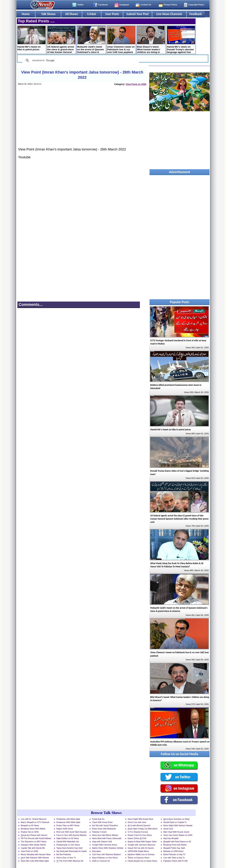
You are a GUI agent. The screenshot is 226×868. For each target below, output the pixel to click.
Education (97, 851)
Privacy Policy (170, 5)
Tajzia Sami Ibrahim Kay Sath (69, 848)
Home (26, 14)
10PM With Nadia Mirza (138, 851)
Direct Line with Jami (137, 822)
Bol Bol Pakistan (64, 854)
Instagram (124, 5)
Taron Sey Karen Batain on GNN (178, 835)
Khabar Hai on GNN (30, 832)
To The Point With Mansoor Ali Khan (70, 861)
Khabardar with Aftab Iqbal (68, 819)
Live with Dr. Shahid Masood (33, 819)
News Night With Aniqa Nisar (140, 819)
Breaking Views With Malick (33, 829)
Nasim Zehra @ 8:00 (137, 838)
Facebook (103, 5)
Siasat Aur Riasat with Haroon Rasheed (34, 835)
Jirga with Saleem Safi (102, 842)
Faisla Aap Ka (98, 819)
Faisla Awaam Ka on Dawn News (142, 861)
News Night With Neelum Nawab (178, 825)
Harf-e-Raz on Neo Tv (66, 858)
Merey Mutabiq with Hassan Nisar (36, 854)
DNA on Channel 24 (101, 861)
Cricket (92, 14)
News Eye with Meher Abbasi (105, 835)
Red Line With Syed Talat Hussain (72, 832)
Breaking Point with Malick (175, 845)
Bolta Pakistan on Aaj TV (174, 854)
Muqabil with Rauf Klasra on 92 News (177, 842)
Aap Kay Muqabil (171, 838)
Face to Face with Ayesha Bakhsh (71, 835)
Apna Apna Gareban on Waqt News (176, 819)
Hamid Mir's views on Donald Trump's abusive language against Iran (181, 40)
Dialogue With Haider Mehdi (33, 845)
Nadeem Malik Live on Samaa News (141, 855)
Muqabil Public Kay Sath (174, 848)
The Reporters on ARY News (34, 842)
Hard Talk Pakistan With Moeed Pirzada (35, 858)
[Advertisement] (82, 120)
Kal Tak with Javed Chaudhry (105, 825)
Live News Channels (169, 14)
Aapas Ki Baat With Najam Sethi (142, 842)
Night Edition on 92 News (68, 838)
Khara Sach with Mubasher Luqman (104, 829)
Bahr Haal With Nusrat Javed (176, 832)
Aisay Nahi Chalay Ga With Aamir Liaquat (143, 829)
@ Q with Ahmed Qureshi (139, 825)
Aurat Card (168, 829)
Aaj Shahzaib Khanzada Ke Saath (72, 851)
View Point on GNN (136, 84)
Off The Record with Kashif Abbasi (36, 838)
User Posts (112, 14)
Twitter (80, 5)
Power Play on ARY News (68, 825)
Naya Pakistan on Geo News (105, 858)
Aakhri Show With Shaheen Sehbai (108, 848)
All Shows (71, 14)
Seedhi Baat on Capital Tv (175, 822)
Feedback (196, 14)
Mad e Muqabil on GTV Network (35, 822)
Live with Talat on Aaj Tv (174, 858)
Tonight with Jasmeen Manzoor (141, 845)
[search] (80, 60)
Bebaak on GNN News (173, 851)
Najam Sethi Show (65, 829)
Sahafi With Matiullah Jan (68, 842)
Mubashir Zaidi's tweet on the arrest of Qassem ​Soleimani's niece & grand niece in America (91, 40)
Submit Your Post (138, 14)
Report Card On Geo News (140, 835)
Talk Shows (48, 14)
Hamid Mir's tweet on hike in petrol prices (31, 38)
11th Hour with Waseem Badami (106, 854)
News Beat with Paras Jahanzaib (107, 838)
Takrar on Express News (139, 858)
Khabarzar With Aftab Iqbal (68, 822)
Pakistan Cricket (99, 832)
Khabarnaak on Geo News (68, 845)
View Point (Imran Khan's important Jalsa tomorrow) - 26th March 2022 (82, 75)
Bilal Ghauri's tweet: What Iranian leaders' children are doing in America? (151, 40)
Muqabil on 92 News (30, 825)
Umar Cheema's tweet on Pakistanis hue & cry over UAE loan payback (121, 40)
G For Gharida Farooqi (138, 832)
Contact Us (146, 5)
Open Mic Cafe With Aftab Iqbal (35, 861)
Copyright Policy (196, 5)
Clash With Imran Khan (102, 822)
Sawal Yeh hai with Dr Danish (141, 848)
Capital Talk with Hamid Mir (33, 848)
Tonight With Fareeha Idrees (105, 845)
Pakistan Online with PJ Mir (175, 861)
